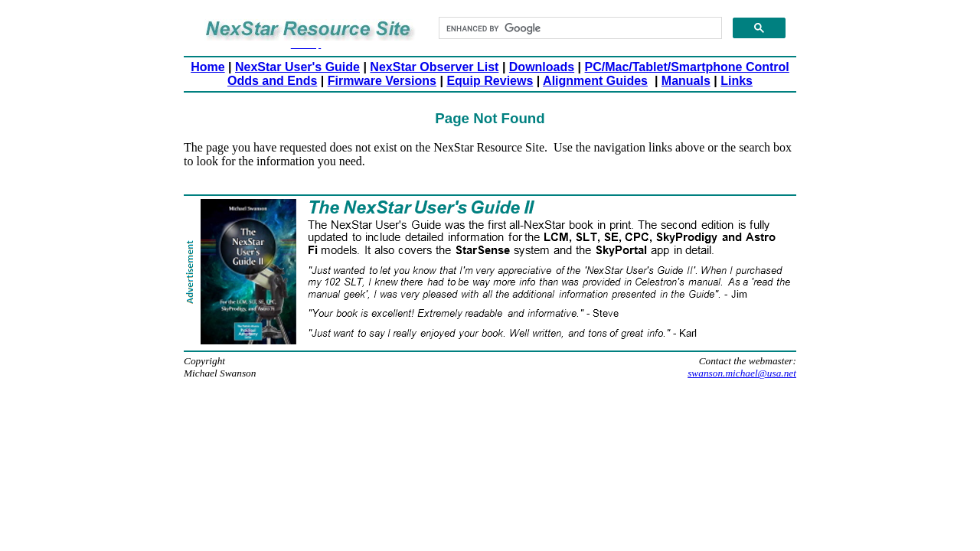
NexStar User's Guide (297, 67)
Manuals (686, 81)
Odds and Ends (272, 81)
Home (207, 67)
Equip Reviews (490, 81)
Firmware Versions (382, 81)
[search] (579, 28)
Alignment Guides (595, 81)
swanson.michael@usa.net (742, 373)
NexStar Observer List (434, 67)
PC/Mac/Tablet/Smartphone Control (687, 67)
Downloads (542, 67)
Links (737, 81)
